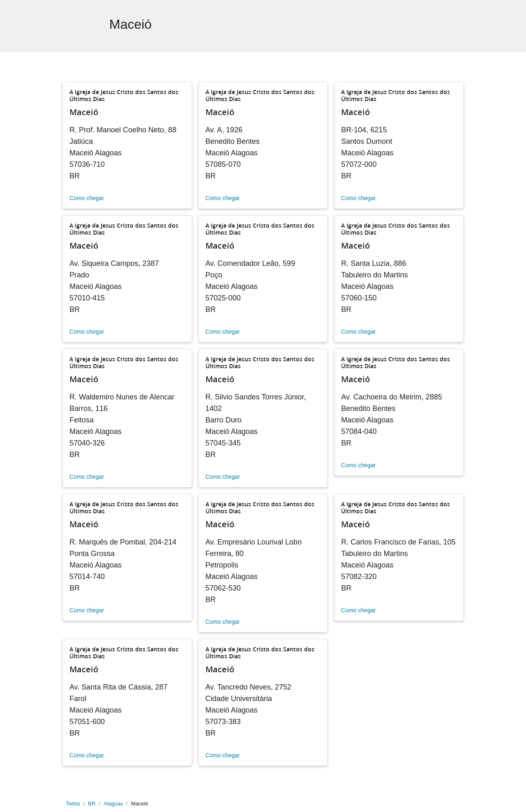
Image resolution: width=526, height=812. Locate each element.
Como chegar (87, 198)
